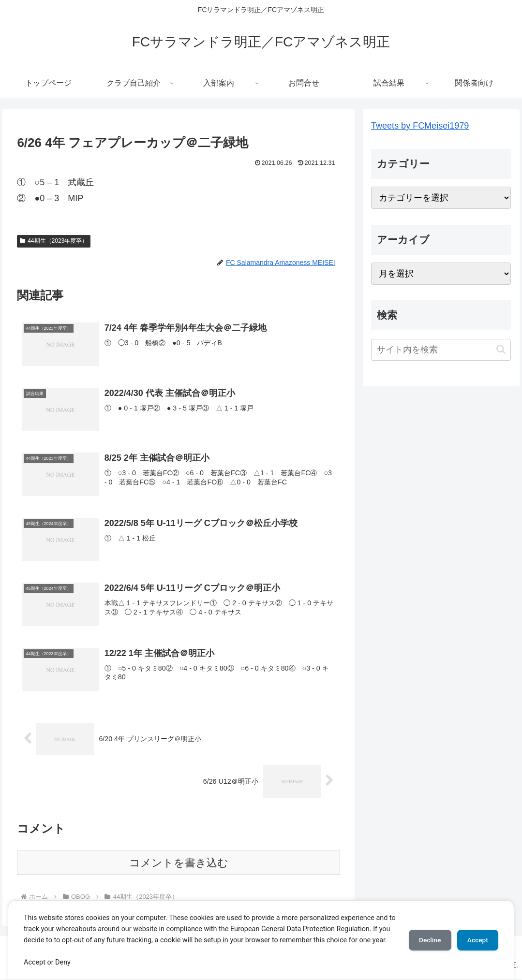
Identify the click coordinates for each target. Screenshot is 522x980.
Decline (425, 935)
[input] (441, 350)
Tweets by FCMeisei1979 (420, 126)
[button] (501, 349)
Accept (476, 935)
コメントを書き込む (179, 864)
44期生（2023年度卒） (54, 241)
